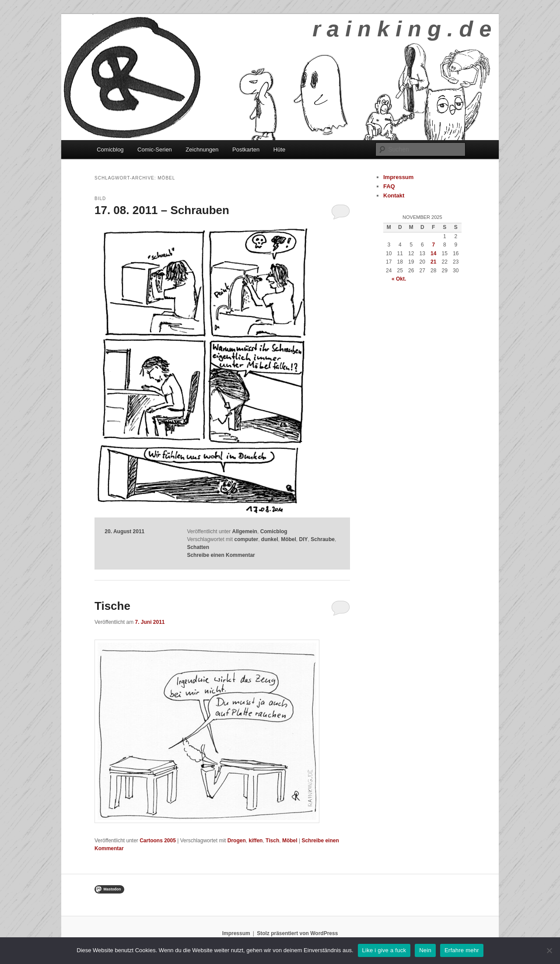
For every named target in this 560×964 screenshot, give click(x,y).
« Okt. (399, 279)
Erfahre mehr (462, 950)
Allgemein (245, 531)
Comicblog (110, 150)
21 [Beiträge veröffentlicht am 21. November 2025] (433, 262)
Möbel (289, 539)
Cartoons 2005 (158, 841)
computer (246, 539)
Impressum (398, 177)
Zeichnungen (202, 150)
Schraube (323, 539)
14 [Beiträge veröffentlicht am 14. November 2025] (433, 253)
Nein (425, 950)
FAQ (389, 186)
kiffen (255, 841)
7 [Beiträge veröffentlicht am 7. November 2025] (433, 245)
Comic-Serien (155, 150)
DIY (304, 539)
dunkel (270, 539)
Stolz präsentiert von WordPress (297, 933)
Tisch (272, 841)
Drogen (237, 841)
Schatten (198, 547)
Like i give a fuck (384, 950)
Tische (112, 606)
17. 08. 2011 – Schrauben (162, 210)
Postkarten (246, 150)
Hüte (279, 150)
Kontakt (394, 195)
